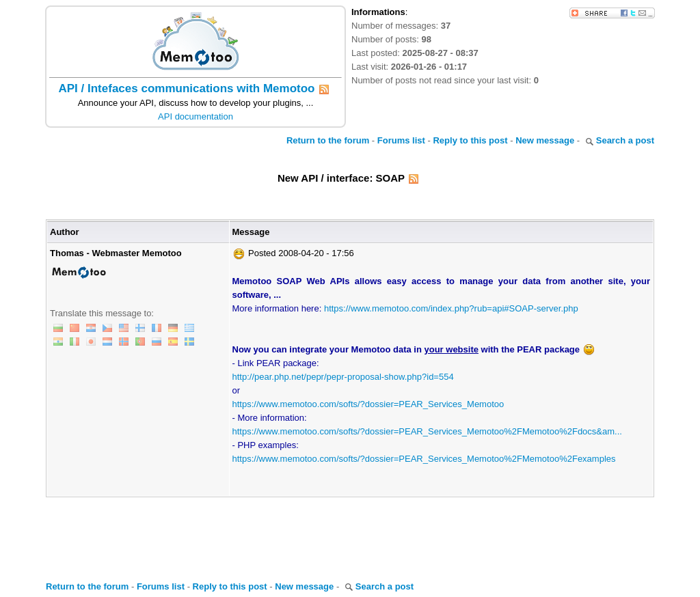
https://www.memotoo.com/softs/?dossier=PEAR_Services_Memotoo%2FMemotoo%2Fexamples (424, 459)
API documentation (196, 116)
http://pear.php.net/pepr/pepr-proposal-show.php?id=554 (343, 377)
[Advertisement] (350, 535)
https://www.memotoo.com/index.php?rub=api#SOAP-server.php (451, 308)
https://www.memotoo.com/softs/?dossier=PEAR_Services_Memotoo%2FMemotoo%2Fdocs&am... (427, 431)
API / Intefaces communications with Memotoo (187, 88)
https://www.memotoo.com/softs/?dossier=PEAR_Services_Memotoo (368, 404)
